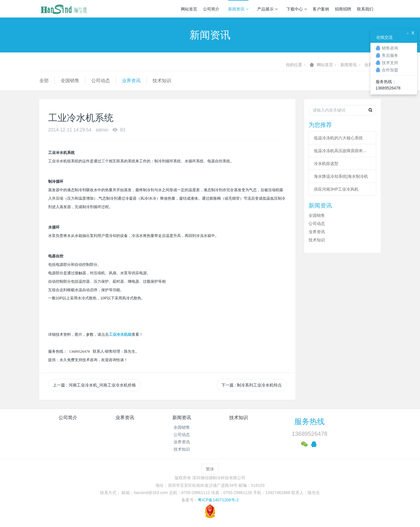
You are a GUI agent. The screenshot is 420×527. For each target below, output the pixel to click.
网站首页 (189, 9)
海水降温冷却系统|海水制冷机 (341, 176)
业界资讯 (131, 81)
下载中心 (297, 9)
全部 (44, 81)
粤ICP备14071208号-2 (218, 500)
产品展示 (267, 9)
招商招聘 (343, 9)
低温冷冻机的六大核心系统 (338, 138)
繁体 (210, 469)
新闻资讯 (238, 9)
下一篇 (252, 385)
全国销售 (70, 81)
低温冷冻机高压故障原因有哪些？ (342, 151)
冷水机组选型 (326, 164)
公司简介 (211, 9)
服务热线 (309, 421)
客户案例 (321, 9)
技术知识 (162, 81)
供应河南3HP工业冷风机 (336, 189)
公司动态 (101, 81)
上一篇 (94, 385)
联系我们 (365, 9)
